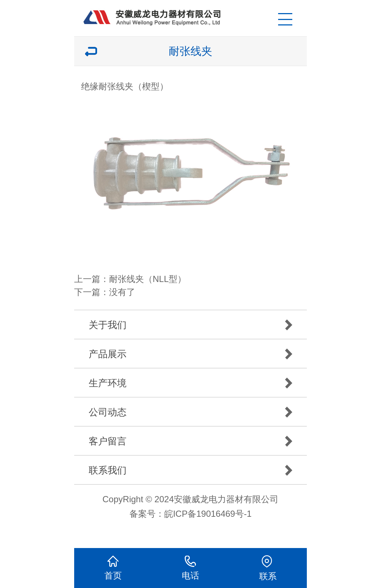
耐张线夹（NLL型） (148, 279)
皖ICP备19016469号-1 (208, 514)
